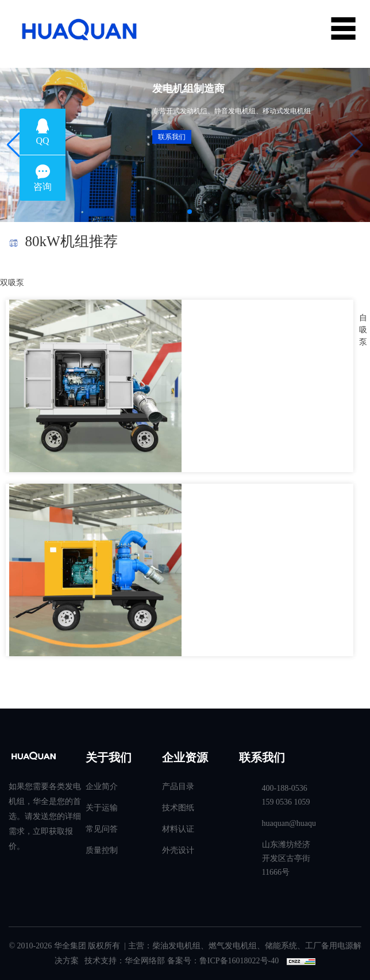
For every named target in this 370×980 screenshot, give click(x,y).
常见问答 (102, 829)
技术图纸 (178, 808)
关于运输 (102, 808)
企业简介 (102, 786)
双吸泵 (12, 283)
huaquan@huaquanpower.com (289, 823)
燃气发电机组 (233, 946)
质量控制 (102, 850)
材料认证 (178, 829)
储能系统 (281, 946)
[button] (14, 145)
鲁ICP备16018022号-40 (239, 961)
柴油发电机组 (176, 946)
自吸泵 (363, 330)
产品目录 (178, 786)
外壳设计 (178, 850)
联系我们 (172, 137)
